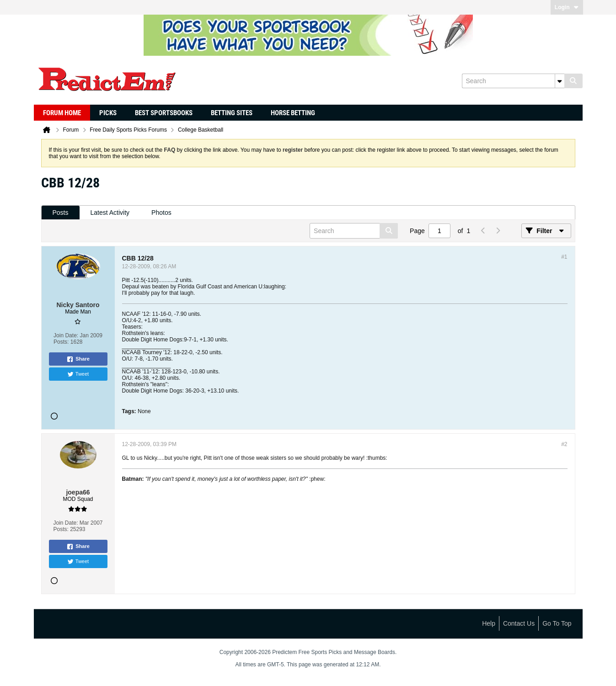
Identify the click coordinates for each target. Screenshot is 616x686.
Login (567, 7)
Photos (161, 213)
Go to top (557, 623)
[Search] (513, 81)
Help (489, 623)
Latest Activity (110, 213)
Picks (108, 113)
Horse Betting (293, 113)
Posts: (61, 342)
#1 (564, 257)
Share (78, 359)
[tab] (61, 213)
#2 (564, 444)
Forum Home (62, 113)
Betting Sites (232, 113)
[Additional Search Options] (560, 81)
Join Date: (66, 335)
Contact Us (519, 623)
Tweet (78, 374)
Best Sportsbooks (164, 113)
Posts (61, 213)
